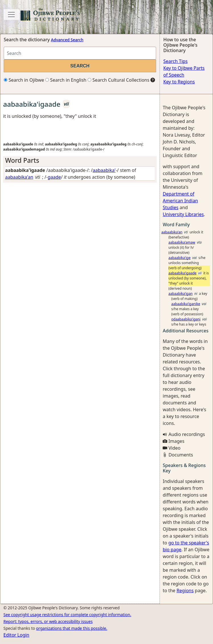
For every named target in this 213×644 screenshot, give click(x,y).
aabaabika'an (19, 177)
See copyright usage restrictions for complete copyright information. (67, 615)
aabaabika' (104, 170)
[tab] (80, 160)
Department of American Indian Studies (180, 201)
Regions (185, 590)
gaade (54, 177)
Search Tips (175, 61)
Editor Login (16, 635)
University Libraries (183, 214)
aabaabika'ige (179, 258)
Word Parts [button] (22, 160)
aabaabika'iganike (186, 304)
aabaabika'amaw (182, 242)
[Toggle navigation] (11, 15)
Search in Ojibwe (24, 80)
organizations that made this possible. (72, 628)
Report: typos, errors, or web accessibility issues (48, 621)
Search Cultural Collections (118, 80)
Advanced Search (67, 40)
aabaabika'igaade (182, 273)
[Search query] (80, 53)
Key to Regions (179, 82)
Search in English (66, 80)
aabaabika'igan (180, 294)
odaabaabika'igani (186, 319)
